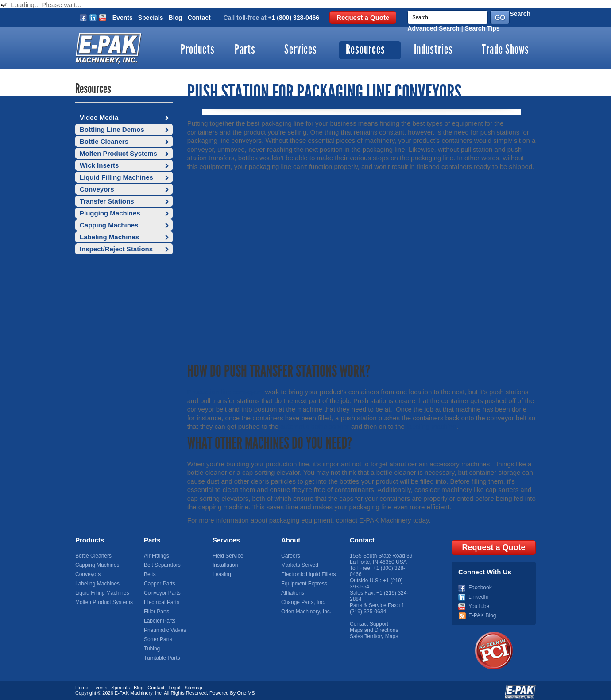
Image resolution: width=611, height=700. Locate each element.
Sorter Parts (158, 639)
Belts (150, 574)
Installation (225, 565)
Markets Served (300, 565)
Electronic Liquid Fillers (308, 574)
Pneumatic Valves (165, 630)
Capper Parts (160, 584)
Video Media (99, 117)
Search (520, 14)
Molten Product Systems (118, 153)
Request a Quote (363, 17)
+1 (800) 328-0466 (294, 18)
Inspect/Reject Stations (116, 249)
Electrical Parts (162, 602)
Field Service (228, 556)
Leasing (222, 574)
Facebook (480, 584)
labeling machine (431, 426)
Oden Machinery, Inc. (306, 612)
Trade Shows (505, 50)
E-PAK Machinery (133, 689)
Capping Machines (109, 225)
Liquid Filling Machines (116, 177)
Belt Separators (162, 565)
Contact (199, 18)
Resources (365, 50)
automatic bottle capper (315, 426)
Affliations (293, 593)
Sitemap (193, 684)
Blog (176, 18)
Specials (151, 18)
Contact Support (369, 624)
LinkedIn (478, 593)
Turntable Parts (162, 658)
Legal (174, 684)
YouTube (479, 602)
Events (123, 18)
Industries (433, 50)
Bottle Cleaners (104, 141)
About (291, 540)
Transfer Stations (107, 201)
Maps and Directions (374, 630)
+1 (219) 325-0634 (377, 608)
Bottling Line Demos (112, 129)
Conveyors (97, 189)
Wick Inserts (99, 165)
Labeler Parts (160, 621)
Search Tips (482, 28)
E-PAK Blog (482, 612)
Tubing (152, 649)
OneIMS (246, 689)
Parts (245, 50)
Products (198, 50)
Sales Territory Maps (374, 636)
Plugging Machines (110, 213)
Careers (291, 556)
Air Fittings (157, 556)
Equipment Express (304, 584)
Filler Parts (157, 612)
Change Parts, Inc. (303, 602)
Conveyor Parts (162, 593)
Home (82, 684)
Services (301, 50)
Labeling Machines (109, 237)
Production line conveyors (225, 392)
